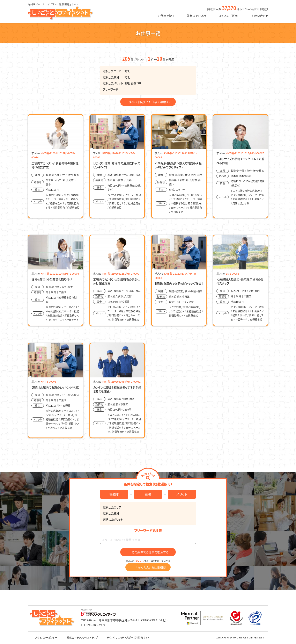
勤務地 (114, 494)
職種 (148, 494)
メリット (182, 494)
